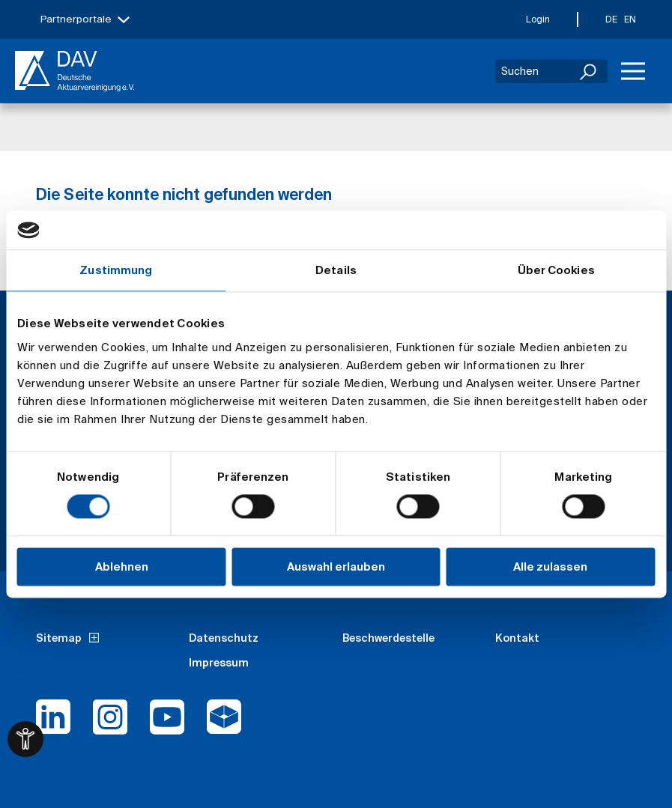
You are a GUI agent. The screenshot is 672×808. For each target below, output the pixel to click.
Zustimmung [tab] (116, 270)
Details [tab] (336, 270)
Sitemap (59, 638)
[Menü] (633, 71)
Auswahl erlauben (336, 566)
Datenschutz (224, 638)
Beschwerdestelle (388, 638)
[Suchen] (589, 71)
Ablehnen (122, 566)
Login (538, 19)
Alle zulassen (550, 566)
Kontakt (517, 638)
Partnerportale (76, 19)
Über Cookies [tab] (556, 270)
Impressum (219, 663)
